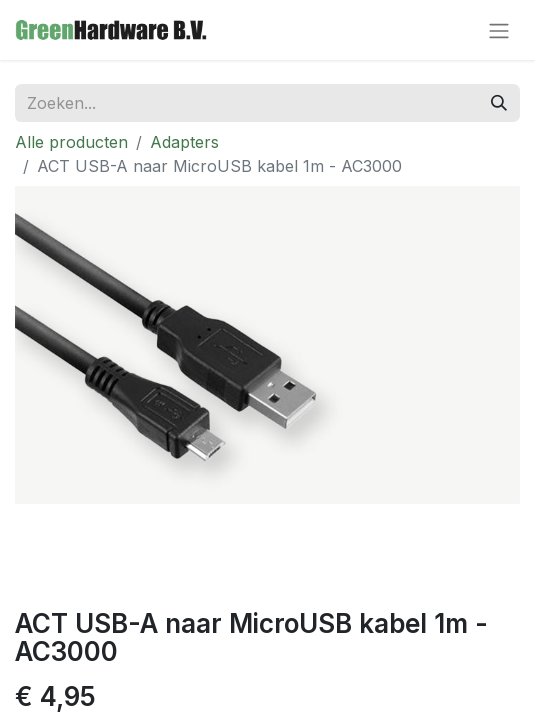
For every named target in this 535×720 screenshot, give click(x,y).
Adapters (184, 142)
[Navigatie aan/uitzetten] (499, 30)
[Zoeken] (499, 103)
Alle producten (71, 142)
